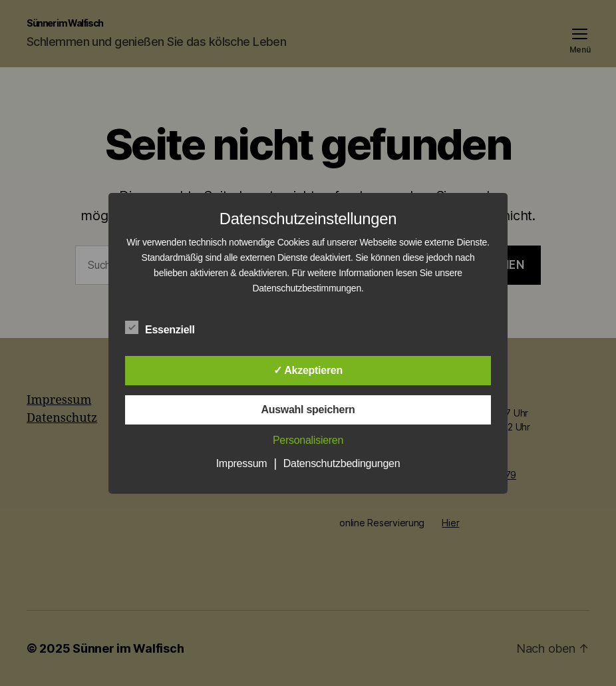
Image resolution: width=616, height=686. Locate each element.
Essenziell (167, 328)
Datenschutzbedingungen (342, 463)
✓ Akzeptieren (308, 370)
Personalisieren (308, 440)
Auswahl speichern (308, 410)
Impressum (242, 463)
